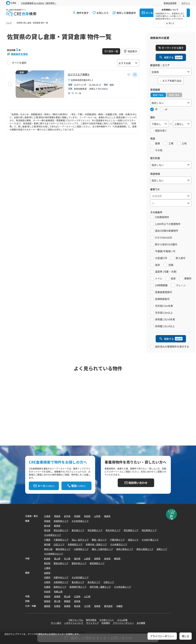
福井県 (77, 559)
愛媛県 (67, 601)
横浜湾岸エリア (63, 549)
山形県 (97, 516)
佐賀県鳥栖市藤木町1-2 (82, 80)
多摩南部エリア (75, 544)
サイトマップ (92, 623)
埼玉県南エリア (149, 530)
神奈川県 (48, 549)
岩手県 (67, 516)
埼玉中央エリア (113, 530)
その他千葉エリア (150, 540)
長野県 (97, 559)
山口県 (87, 596)
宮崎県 (97, 606)
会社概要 (141, 623)
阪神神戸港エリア (78, 587)
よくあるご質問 (171, 512)
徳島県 (47, 601)
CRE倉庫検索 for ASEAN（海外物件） (39, 3)
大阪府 (47, 582)
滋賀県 (47, 573)
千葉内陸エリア (117, 540)
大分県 (87, 606)
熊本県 (77, 606)
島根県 (57, 596)
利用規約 (106, 623)
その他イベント (107, 620)
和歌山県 (58, 592)
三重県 (47, 568)
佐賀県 (57, 606)
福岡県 (47, 606)
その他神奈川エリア (54, 554)
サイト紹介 (56, 623)
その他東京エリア (119, 544)
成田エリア (133, 540)
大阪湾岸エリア (61, 582)
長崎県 (67, 606)
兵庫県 (47, 587)
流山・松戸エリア (80, 540)
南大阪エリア (94, 582)
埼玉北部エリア (61, 530)
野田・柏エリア (99, 540)
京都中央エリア (61, 577)
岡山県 (67, 596)
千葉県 (47, 540)
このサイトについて (74, 623)
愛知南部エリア (97, 563)
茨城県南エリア (61, 521)
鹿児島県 (108, 606)
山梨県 (87, 559)
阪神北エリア (60, 587)
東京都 (47, 544)
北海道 (47, 516)
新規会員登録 (170, 3)
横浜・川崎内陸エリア (102, 549)
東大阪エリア (78, 582)
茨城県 (47, 521)
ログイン (186, 3)
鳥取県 (47, 596)
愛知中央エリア (79, 563)
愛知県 (47, 563)
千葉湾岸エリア (61, 540)
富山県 (57, 559)
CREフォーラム (76, 620)
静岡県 (117, 559)
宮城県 (77, 516)
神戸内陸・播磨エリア (100, 587)
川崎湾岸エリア (81, 549)
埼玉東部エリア (131, 530)
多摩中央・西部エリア (96, 544)
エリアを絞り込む (172, 81)
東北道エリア (78, 530)
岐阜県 (107, 559)
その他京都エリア (80, 577)
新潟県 (47, 559)
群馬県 (57, 526)
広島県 (77, 596)
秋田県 (87, 516)
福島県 (107, 516)
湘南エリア (162, 549)
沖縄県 (119, 606)
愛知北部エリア (61, 563)
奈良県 (47, 592)
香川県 (57, 601)
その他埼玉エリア (52, 535)
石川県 (67, 559)
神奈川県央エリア (125, 549)
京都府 (47, 577)
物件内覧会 (91, 620)
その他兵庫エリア (123, 587)
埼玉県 (47, 530)
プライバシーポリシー (123, 623)
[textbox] (171, 196)
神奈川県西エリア (145, 549)
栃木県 (47, 526)
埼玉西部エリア (95, 530)
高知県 (77, 601)
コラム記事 (122, 620)
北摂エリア (109, 582)
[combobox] (171, 196)
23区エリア (59, 544)
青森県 (57, 516)
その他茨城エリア (80, 521)
